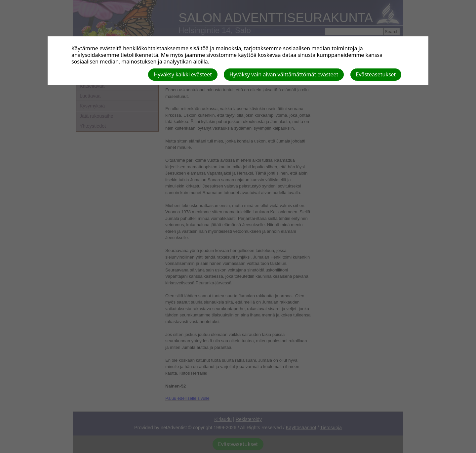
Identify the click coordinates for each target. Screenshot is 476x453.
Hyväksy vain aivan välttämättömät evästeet (284, 74)
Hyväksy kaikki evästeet (183, 74)
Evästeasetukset (376, 74)
